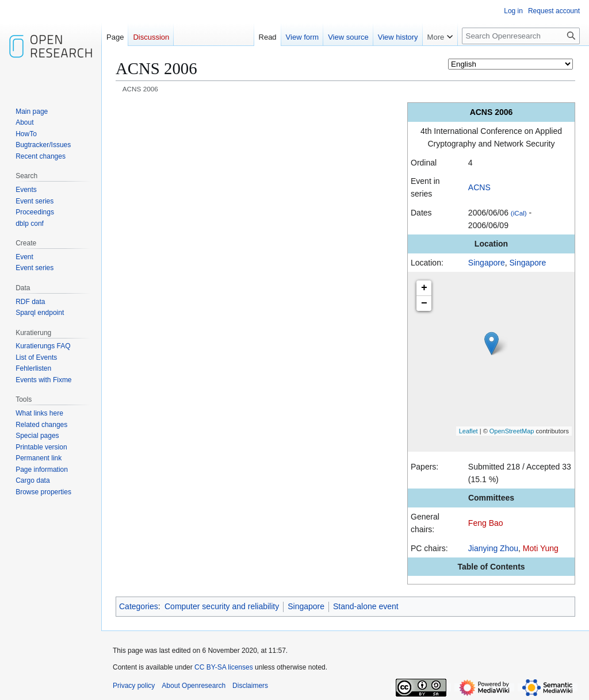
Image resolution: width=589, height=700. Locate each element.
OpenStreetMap (512, 431)
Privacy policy (134, 686)
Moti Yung (541, 548)
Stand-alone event (366, 606)
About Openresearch (194, 686)
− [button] (424, 303)
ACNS (479, 187)
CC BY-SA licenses (224, 667)
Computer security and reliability (222, 606)
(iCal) (519, 213)
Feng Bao (486, 523)
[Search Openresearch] (521, 36)
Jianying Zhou (493, 548)
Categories (139, 606)
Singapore (487, 263)
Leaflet (468, 431)
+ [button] (424, 288)
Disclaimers (250, 686)
